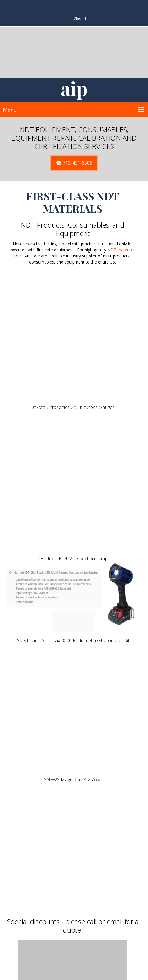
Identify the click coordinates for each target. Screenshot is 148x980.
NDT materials (121, 250)
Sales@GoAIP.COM (79, 965)
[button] (73, 446)
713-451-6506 (80, 959)
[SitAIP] (74, 90)
